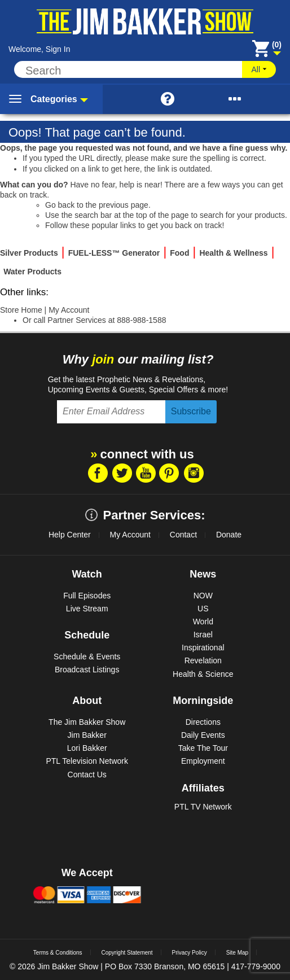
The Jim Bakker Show (87, 722)
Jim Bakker (87, 735)
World (203, 622)
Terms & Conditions (58, 953)
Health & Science (203, 674)
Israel (203, 635)
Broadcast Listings (87, 670)
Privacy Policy (190, 953)
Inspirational (203, 648)
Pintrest (169, 473)
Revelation (203, 660)
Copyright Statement (127, 953)
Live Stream (87, 609)
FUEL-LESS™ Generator (114, 253)
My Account (69, 310)
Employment (203, 761)
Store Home (21, 310)
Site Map (237, 953)
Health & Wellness (233, 253)
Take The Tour (203, 748)
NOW (203, 596)
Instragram (194, 473)
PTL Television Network (87, 761)
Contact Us (87, 775)
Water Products (32, 272)
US (203, 609)
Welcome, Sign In (39, 49)
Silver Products (29, 253)
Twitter (121, 473)
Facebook (97, 473)
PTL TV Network (203, 807)
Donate (229, 535)
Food (179, 253)
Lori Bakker (87, 748)
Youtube (146, 473)
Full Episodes (87, 596)
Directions (203, 722)
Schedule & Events (87, 657)
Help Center (70, 535)
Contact (183, 535)
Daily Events (203, 735)
